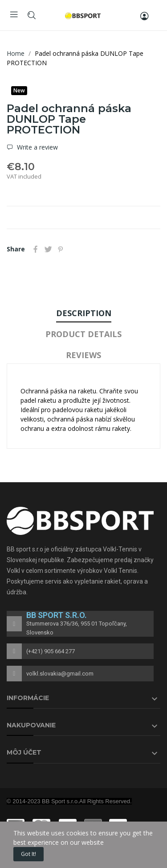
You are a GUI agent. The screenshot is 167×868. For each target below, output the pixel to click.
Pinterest (61, 249)
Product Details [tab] (83, 334)
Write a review (37, 147)
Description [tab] (84, 313)
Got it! (29, 854)
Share (36, 249)
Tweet (48, 249)
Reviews (83, 355)
